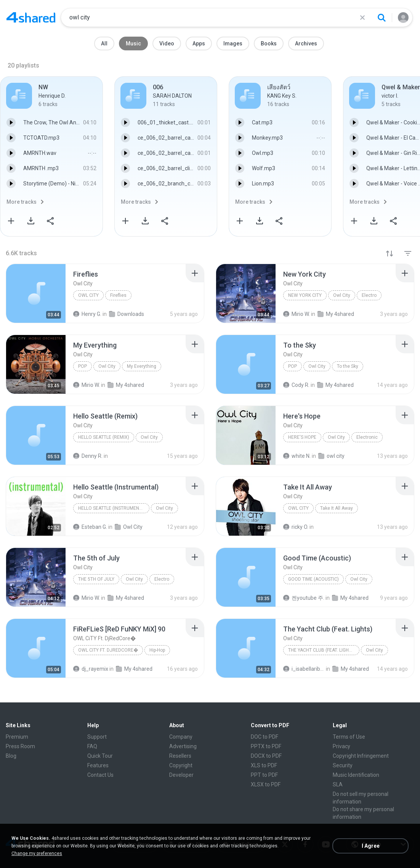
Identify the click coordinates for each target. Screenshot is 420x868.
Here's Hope (302, 437)
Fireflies (118, 295)
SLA (338, 784)
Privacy (341, 746)
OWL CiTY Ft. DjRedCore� (108, 650)
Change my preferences (37, 854)
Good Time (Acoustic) (313, 579)
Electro (369, 295)
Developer (181, 775)
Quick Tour (100, 756)
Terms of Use (349, 737)
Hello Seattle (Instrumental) (113, 508)
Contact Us (100, 775)
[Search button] (382, 18)
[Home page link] (31, 18)
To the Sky (348, 366)
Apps (199, 43)
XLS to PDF (264, 765)
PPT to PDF (264, 775)
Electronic (367, 437)
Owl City (88, 295)
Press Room (20, 746)
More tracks (22, 202)
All (104, 43)
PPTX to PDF (266, 746)
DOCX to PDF (266, 756)
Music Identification (356, 775)
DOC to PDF (265, 737)
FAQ (92, 746)
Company (181, 737)
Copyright (181, 765)
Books (269, 43)
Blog (11, 756)
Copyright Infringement (361, 756)
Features (98, 765)
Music (133, 43)
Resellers (180, 756)
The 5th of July (96, 579)
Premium (17, 737)
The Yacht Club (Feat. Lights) (322, 650)
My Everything (142, 366)
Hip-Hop (157, 650)
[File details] (36, 293)
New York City (305, 295)
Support (97, 737)
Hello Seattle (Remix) (104, 437)
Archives (306, 43)
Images (233, 43)
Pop (83, 366)
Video (167, 43)
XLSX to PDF (266, 784)
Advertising (183, 746)
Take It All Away (337, 508)
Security (343, 765)
